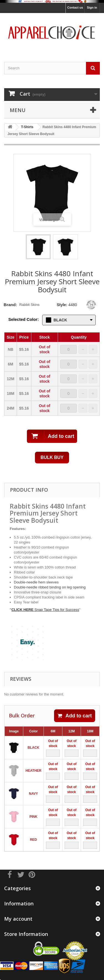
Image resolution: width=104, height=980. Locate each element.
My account (18, 919)
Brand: (10, 305)
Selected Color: (24, 319)
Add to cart (75, 716)
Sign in (92, 7)
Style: (62, 305)
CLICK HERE (23, 610)
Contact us (75, 7)
